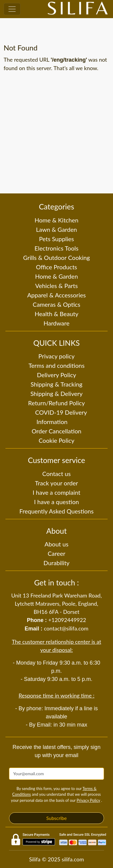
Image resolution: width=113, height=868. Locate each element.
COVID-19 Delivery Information (61, 417)
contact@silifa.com (66, 628)
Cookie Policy (56, 440)
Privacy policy (56, 356)
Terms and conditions (56, 365)
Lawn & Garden (57, 229)
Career (56, 553)
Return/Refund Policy (56, 403)
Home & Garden (56, 276)
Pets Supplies (57, 239)
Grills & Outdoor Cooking (57, 257)
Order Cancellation (56, 431)
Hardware (57, 323)
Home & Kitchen (56, 220)
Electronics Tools (57, 248)
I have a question (56, 502)
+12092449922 (67, 620)
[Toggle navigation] (12, 9)
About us (56, 544)
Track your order (56, 483)
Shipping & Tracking (56, 384)
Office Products (56, 267)
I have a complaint (56, 492)
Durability (56, 563)
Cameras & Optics (57, 304)
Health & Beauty (56, 314)
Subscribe (56, 818)
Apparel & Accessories (56, 295)
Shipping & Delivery (56, 394)
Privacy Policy (88, 800)
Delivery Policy (56, 375)
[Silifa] (78, 9)
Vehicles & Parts (56, 286)
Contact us (56, 474)
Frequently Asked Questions (56, 511)
